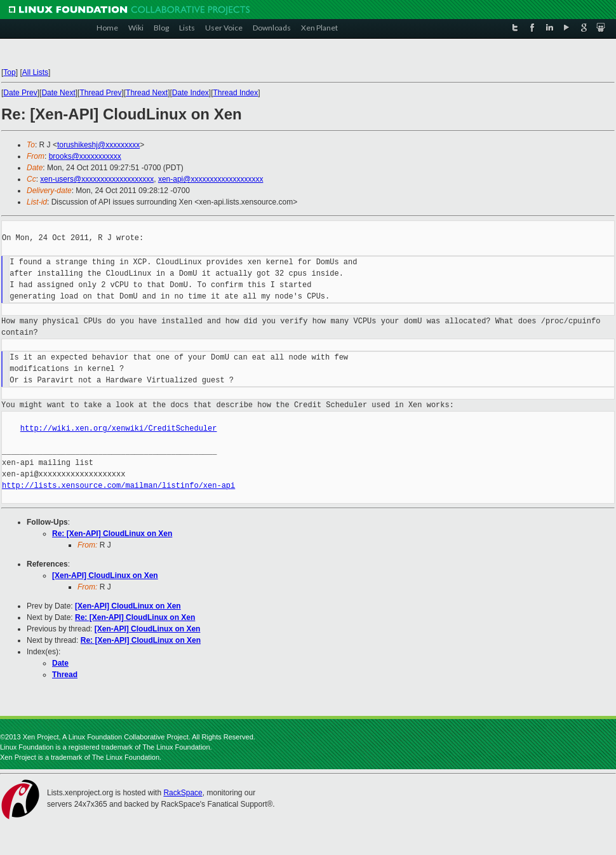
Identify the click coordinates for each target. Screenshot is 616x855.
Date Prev (20, 93)
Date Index (191, 93)
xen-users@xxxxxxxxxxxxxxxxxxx (97, 179)
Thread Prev (100, 93)
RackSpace (183, 793)
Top (9, 72)
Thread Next (147, 93)
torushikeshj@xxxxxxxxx (98, 145)
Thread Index (236, 93)
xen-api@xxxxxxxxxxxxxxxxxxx (211, 179)
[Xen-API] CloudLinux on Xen (105, 576)
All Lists (35, 72)
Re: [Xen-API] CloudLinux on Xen (112, 534)
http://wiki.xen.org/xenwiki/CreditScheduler (119, 428)
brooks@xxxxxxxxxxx (85, 156)
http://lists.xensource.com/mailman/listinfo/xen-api (118, 486)
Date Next (58, 93)
